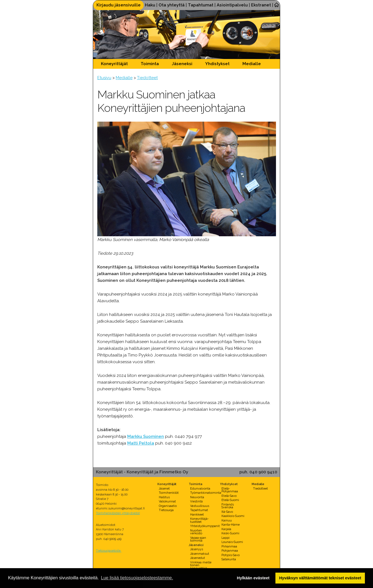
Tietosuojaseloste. (109, 551)
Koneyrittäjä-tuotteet (199, 520)
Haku (150, 5)
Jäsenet (164, 488)
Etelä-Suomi (230, 500)
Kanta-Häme (231, 525)
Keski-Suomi (230, 533)
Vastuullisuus (200, 506)
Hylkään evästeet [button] (253, 578)
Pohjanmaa (230, 551)
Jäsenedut (198, 558)
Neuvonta (197, 497)
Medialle (252, 64)
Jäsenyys (197, 549)
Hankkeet (197, 514)
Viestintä (196, 501)
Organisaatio (168, 506)
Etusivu (104, 78)
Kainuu (227, 520)
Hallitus (164, 497)
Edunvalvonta (200, 488)
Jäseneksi (182, 64)
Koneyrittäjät (114, 64)
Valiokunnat (167, 501)
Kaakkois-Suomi (233, 516)
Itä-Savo (227, 512)
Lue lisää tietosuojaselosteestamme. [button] (137, 578)
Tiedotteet (147, 78)
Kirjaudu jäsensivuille (119, 5)
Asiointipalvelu (232, 5)
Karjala (226, 529)
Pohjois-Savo (231, 555)
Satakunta (229, 559)
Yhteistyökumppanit (205, 526)
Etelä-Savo (229, 496)
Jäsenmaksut (200, 554)
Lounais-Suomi (232, 542)
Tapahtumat (201, 5)
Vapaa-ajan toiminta (198, 539)
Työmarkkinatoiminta (206, 493)
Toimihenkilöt (169, 493)
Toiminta (150, 64)
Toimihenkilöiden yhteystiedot (118, 513)
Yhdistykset (217, 64)
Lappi (226, 538)
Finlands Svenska (228, 506)
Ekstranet (261, 5)
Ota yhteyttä (172, 5)
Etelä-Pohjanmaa (230, 490)
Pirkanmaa (229, 546)
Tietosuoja (166, 510)
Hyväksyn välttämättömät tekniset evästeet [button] (320, 578)
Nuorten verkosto (196, 532)
